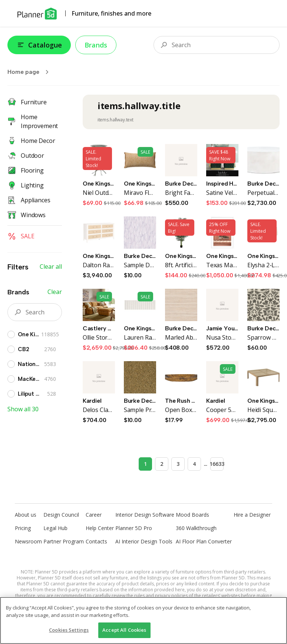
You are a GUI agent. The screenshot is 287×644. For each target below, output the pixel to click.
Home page (30, 72)
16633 (217, 464)
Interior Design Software (145, 515)
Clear (55, 292)
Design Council (61, 515)
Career (94, 515)
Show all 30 (23, 409)
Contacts (96, 541)
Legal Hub (55, 528)
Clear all (51, 267)
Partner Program (64, 541)
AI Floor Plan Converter (204, 541)
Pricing (23, 528)
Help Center (100, 528)
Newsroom (28, 541)
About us (26, 515)
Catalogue (39, 45)
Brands (96, 45)
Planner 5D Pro (134, 528)
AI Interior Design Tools (144, 541)
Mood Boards (192, 515)
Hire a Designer (252, 515)
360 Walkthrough (196, 528)
